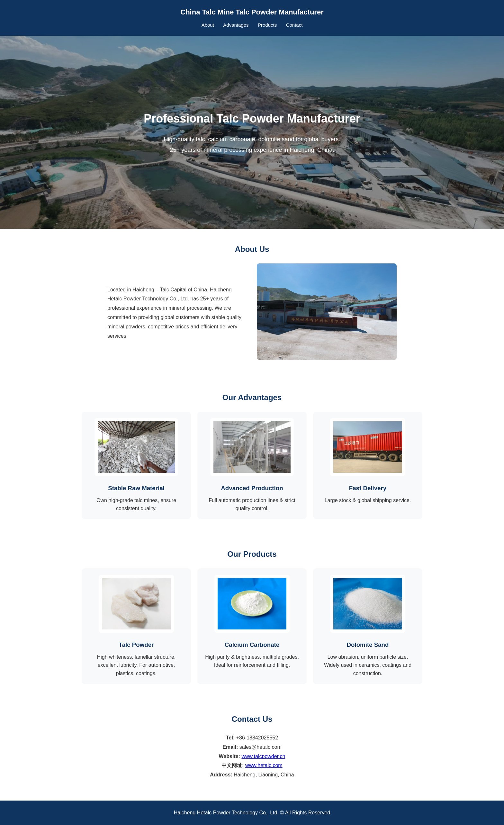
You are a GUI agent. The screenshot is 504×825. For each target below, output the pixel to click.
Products (267, 25)
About (208, 25)
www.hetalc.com (264, 765)
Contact (294, 25)
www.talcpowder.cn (263, 756)
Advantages (236, 25)
